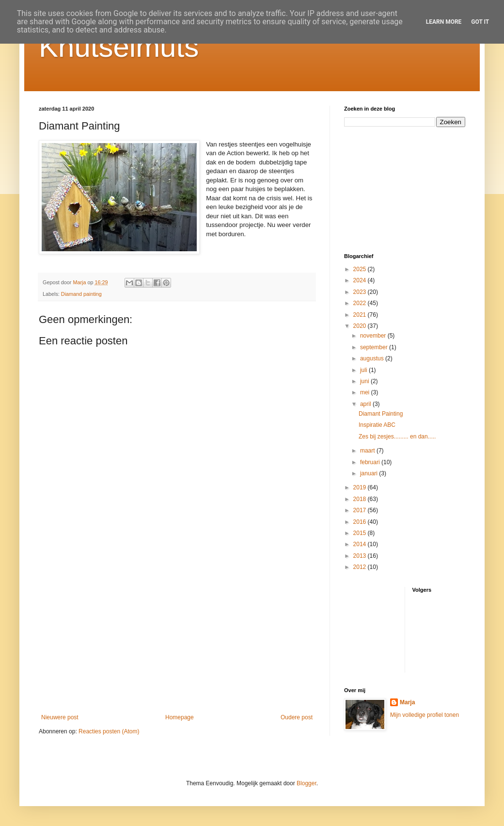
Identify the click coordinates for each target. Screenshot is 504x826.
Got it (480, 22)
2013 (361, 556)
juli (364, 370)
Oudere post (297, 717)
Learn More (444, 22)
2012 (361, 567)
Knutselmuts (119, 47)
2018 (361, 499)
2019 (361, 487)
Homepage (180, 717)
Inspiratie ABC (377, 425)
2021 (361, 315)
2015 (361, 533)
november (374, 336)
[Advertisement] (177, 634)
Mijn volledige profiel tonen (425, 715)
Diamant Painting (381, 414)
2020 (361, 326)
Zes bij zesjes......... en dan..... (397, 437)
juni (365, 381)
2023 (361, 292)
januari (370, 473)
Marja (407, 702)
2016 (361, 522)
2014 (361, 544)
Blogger (307, 783)
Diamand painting (81, 294)
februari (371, 462)
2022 (361, 303)
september (375, 347)
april (366, 404)
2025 (361, 269)
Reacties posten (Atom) (109, 731)
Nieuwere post (60, 717)
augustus (373, 358)
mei (366, 392)
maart (368, 451)
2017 (361, 510)
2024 (361, 280)
